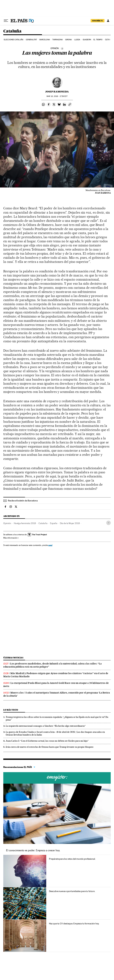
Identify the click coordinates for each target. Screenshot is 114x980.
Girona (69, 40)
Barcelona (45, 40)
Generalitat (31, 40)
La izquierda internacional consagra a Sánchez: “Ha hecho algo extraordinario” (46, 726)
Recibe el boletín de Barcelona (23, 501)
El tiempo (98, 40)
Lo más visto (11, 710)
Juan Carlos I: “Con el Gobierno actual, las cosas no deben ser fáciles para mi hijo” (47, 741)
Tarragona (57, 40)
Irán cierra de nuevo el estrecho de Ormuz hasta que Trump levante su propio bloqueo (50, 747)
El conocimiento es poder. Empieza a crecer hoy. (33, 850)
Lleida (77, 40)
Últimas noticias (13, 658)
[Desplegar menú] (6, 21)
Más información (11, 538)
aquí (50, 545)
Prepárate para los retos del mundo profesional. (72, 859)
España (54, 523)
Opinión (7, 523)
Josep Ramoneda (57, 92)
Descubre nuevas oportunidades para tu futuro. (72, 891)
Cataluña (12, 31)
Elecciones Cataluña (14, 40)
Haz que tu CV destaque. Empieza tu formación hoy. (74, 924)
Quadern (87, 40)
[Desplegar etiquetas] (108, 523)
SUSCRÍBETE (98, 21)
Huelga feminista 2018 (25, 523)
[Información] (62, 48)
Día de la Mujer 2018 (70, 523)
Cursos (57, 778)
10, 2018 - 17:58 (57, 96)
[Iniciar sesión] (108, 21)
